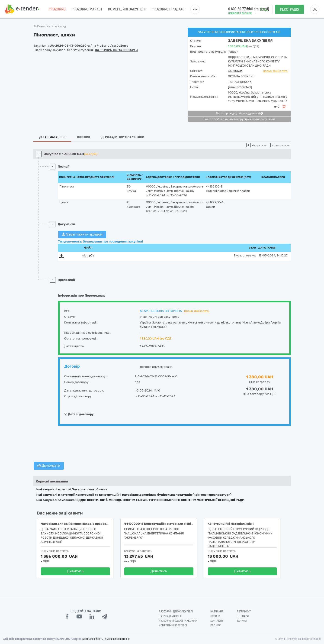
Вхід (264, 9)
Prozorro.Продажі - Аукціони (178, 621)
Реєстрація (290, 9)
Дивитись (75, 571)
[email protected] (240, 87)
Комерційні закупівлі (127, 9)
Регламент (244, 612)
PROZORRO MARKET (87, 9)
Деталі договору (79, 414)
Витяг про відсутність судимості (239, 113)
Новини (215, 616)
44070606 (235, 71)
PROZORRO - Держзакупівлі (176, 612)
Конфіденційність (93, 639)
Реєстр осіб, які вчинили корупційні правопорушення (239, 119)
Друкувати (49, 466)
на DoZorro (120, 46)
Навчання (217, 612)
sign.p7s (88, 255)
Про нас (216, 625)
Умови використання (117, 639)
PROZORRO (57, 9)
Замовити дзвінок (240, 13)
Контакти (217, 621)
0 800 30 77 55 (239, 9)
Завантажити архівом (82, 234)
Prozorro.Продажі (168, 9)
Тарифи (242, 621)
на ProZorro (101, 46)
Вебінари (243, 616)
